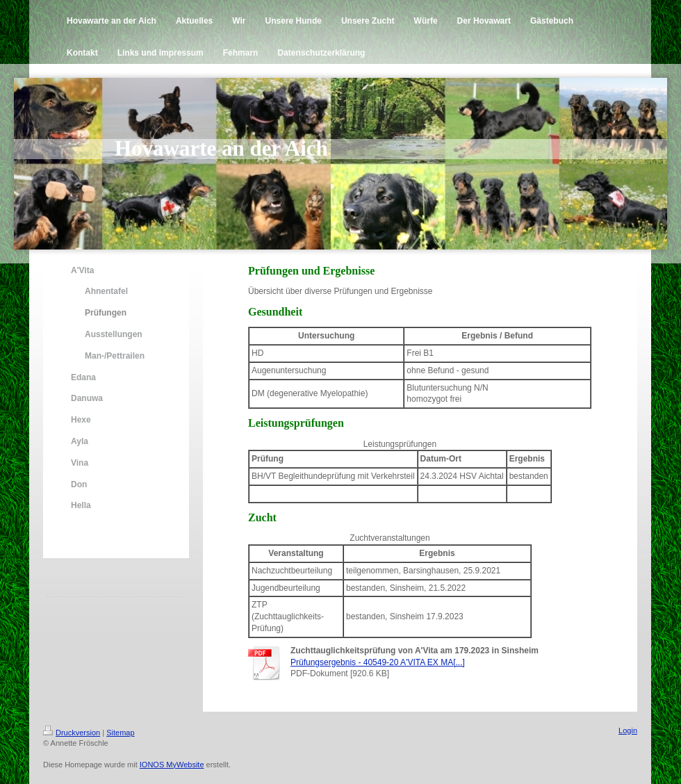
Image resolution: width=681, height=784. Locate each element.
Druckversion (72, 733)
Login (628, 730)
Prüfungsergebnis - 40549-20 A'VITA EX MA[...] (378, 662)
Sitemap (120, 733)
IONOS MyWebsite (172, 765)
